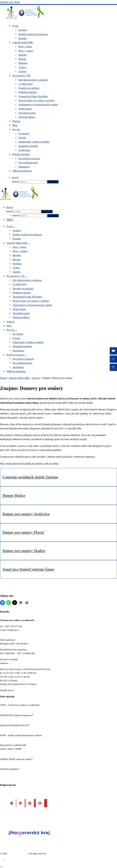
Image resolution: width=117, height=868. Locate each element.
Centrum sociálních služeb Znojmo (30, 477)
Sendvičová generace (17, 854)
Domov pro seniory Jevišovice (26, 514)
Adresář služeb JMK (19, 378)
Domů (3, 378)
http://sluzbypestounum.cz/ (12, 739)
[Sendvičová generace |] (25, 19)
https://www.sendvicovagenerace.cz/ (17, 773)
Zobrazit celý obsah (10, 2)
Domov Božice (14, 495)
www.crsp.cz (6, 634)
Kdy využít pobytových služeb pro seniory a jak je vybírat (29, 463)
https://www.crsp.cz (9, 709)
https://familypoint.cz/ (10, 763)
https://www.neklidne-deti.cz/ (13, 753)
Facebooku (19, 690)
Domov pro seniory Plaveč (23, 532)
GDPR (3, 779)
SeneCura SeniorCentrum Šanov (29, 569)
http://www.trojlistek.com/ (12, 719)
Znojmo (36, 378)
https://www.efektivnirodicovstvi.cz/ (17, 729)
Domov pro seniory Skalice (24, 551)
